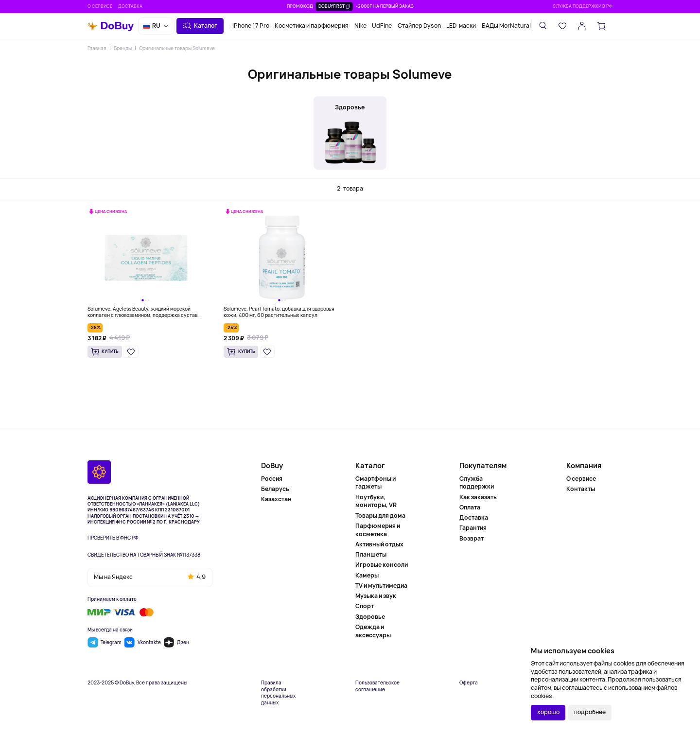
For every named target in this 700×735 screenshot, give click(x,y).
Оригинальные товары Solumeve (177, 48)
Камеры (367, 575)
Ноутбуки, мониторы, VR (376, 501)
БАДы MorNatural (506, 26)
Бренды (123, 48)
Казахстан (276, 499)
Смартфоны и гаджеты (376, 483)
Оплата (470, 507)
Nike (360, 26)
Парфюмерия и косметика (378, 530)
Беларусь (275, 489)
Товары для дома (380, 516)
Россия (272, 479)
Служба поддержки (477, 483)
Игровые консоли (382, 565)
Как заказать (478, 497)
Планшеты (371, 554)
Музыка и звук (376, 596)
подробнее (590, 712)
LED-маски (461, 26)
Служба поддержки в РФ (583, 6)
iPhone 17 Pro (251, 26)
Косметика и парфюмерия (312, 26)
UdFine (382, 26)
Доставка (130, 6)
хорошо (548, 712)
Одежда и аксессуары (373, 631)
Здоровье (370, 617)
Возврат (472, 538)
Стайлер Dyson (419, 26)
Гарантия (473, 528)
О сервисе (100, 6)
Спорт (365, 606)
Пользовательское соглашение (377, 686)
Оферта (469, 683)
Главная (97, 48)
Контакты (581, 489)
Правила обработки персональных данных (278, 693)
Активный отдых (379, 544)
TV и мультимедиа (381, 586)
